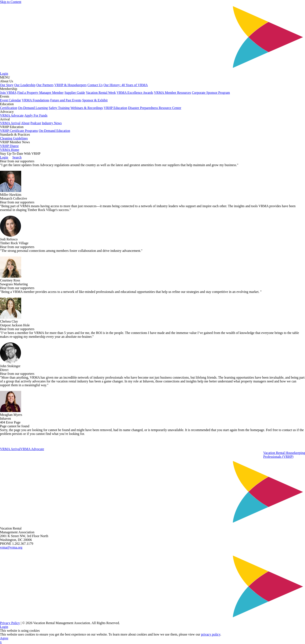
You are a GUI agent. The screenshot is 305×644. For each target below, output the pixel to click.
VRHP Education (116, 108)
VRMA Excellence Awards (135, 93)
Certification (9, 108)
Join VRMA (8, 93)
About (25, 123)
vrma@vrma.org (11, 547)
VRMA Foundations (36, 100)
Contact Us (95, 85)
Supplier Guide (75, 93)
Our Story (7, 85)
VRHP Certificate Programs (19, 131)
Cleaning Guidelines (14, 138)
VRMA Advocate (12, 115)
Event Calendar (10, 100)
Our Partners (45, 85)
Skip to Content (11, 2)
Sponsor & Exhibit (95, 100)
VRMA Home (10, 150)
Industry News (52, 123)
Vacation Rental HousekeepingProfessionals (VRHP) (284, 455)
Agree (4, 638)
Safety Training (59, 108)
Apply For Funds (36, 115)
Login (4, 74)
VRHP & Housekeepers (71, 85)
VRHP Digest (9, 146)
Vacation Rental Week (101, 93)
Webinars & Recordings (87, 108)
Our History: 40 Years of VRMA (126, 85)
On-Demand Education (54, 131)
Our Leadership (25, 85)
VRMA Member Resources (173, 93)
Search (17, 157)
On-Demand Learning (33, 108)
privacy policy (211, 634)
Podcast (36, 123)
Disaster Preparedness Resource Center (155, 108)
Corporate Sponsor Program (211, 93)
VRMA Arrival (10, 123)
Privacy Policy (10, 623)
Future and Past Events (66, 100)
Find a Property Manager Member (41, 93)
